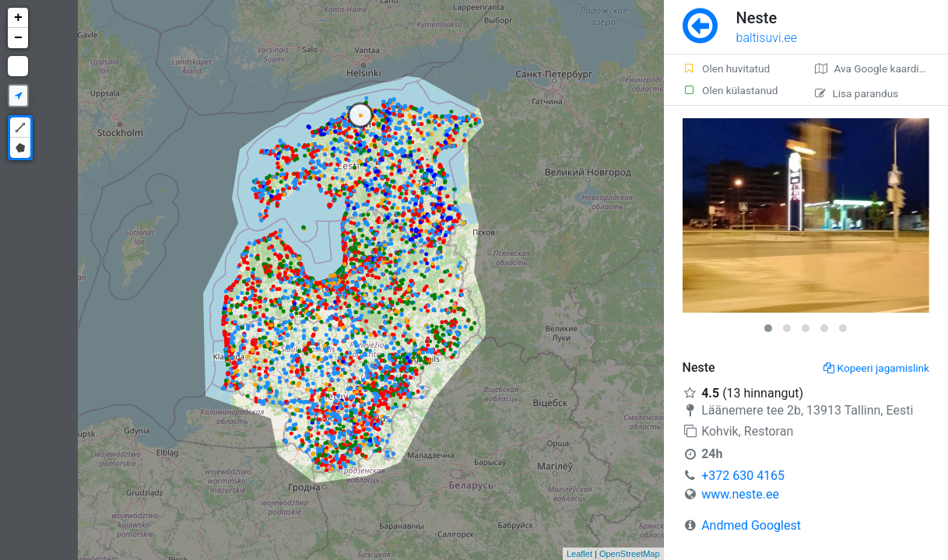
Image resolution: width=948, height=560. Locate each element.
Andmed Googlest (751, 525)
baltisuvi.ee (767, 38)
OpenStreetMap (630, 554)
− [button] (18, 38)
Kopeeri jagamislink (876, 368)
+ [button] (18, 18)
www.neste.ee (740, 494)
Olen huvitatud (727, 68)
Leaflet (579, 554)
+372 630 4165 (743, 476)
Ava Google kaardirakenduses (881, 68)
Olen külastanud (730, 90)
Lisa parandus (857, 93)
